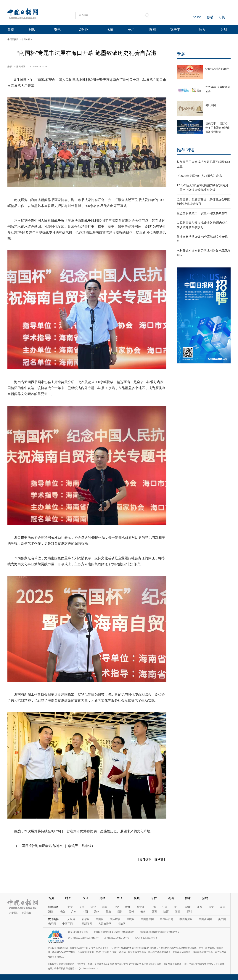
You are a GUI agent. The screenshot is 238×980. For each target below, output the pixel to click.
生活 (120, 898)
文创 (223, 30)
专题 (181, 54)
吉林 (128, 907)
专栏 (131, 30)
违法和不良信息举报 (78, 932)
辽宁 (116, 907)
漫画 (152, 30)
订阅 (222, 17)
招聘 (205, 898)
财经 (102, 898)
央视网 (131, 919)
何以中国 (211, 105)
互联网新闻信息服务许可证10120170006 (114, 932)
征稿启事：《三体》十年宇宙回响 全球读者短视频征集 (218, 128)
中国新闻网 (86, 924)
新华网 (86, 919)
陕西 (166, 912)
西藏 (155, 912)
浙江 (176, 907)
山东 (211, 907)
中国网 (100, 919)
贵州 (131, 912)
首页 (11, 30)
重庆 (108, 912)
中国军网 (67, 924)
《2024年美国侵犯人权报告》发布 (199, 176)
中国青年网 (147, 919)
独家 (188, 898)
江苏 (165, 907)
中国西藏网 (205, 919)
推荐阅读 (186, 150)
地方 (202, 30)
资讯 (57, 30)
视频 (110, 30)
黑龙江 (141, 907)
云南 (143, 912)
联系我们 (26, 913)
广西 (85, 912)
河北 (93, 907)
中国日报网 (13, 39)
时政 (32, 30)
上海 (153, 907)
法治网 (122, 924)
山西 (105, 907)
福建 (188, 907)
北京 (70, 907)
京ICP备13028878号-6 (146, 938)
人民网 (71, 919)
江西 (200, 907)
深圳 (189, 912)
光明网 (52, 924)
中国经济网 (167, 919)
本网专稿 (26, 39)
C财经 (83, 30)
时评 (68, 898)
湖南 (62, 912)
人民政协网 (105, 924)
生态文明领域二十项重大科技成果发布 (202, 213)
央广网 (222, 919)
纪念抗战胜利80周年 (217, 69)
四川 (120, 912)
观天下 (175, 30)
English (196, 17)
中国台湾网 (186, 919)
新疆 (178, 912)
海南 (97, 912)
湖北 (51, 912)
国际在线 (115, 919)
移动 (210, 17)
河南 (223, 907)
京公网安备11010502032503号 (83, 938)
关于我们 (14, 913)
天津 (82, 907)
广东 (74, 912)
